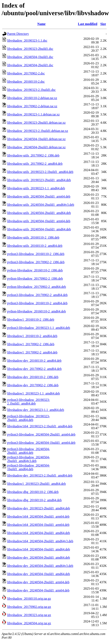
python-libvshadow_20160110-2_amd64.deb (37, 311)
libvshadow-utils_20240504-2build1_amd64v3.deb (41, 205)
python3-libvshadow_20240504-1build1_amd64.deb (29, 467)
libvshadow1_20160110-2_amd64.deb (32, 336)
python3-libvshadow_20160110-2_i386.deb (36, 254)
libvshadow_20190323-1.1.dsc (27, 41)
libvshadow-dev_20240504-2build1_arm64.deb (38, 582)
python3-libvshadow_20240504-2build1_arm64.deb (41, 434)
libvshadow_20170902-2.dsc (26, 73)
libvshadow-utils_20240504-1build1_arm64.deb (39, 221)
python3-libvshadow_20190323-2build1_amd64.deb (29, 418)
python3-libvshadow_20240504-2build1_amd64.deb (29, 451)
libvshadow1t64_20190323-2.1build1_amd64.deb (40, 426)
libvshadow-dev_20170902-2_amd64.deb (34, 369)
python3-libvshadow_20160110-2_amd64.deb (37, 303)
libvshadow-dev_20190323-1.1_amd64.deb (36, 410)
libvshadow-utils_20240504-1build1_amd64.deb (39, 229)
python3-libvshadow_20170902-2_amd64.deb (37, 295)
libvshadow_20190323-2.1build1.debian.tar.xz (38, 131)
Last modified (88, 24)
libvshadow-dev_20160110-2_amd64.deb (34, 361)
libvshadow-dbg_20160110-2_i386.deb (33, 492)
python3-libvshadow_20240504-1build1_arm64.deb (41, 443)
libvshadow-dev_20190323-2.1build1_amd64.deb (40, 475)
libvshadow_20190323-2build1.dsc (30, 49)
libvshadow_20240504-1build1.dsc (30, 57)
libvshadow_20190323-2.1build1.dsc (31, 90)
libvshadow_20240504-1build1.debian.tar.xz (36, 139)
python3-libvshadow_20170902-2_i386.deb (36, 262)
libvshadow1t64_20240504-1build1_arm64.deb (38, 525)
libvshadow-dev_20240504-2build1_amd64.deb (39, 558)
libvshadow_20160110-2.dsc (26, 82)
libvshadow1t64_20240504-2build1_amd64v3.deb (40, 541)
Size (103, 24)
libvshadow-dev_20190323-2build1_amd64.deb (39, 508)
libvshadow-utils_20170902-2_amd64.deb (35, 164)
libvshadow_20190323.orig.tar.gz (29, 615)
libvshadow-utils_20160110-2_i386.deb (33, 237)
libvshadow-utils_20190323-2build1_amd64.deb (39, 180)
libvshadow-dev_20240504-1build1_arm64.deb (38, 590)
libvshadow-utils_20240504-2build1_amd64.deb (39, 213)
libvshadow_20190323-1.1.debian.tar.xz (33, 114)
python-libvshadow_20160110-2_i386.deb (35, 270)
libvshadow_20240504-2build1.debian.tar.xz (36, 147)
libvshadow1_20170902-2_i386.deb (31, 344)
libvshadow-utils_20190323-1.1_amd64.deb (36, 188)
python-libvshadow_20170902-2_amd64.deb (37, 287)
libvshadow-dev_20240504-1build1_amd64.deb (39, 574)
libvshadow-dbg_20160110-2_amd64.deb (34, 500)
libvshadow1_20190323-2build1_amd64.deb (37, 484)
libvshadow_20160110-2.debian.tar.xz (32, 98)
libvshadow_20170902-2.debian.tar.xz (32, 106)
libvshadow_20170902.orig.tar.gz (29, 607)
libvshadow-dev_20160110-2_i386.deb (33, 377)
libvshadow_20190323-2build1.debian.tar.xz (36, 123)
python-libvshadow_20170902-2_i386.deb (35, 279)
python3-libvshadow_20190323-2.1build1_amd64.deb (29, 402)
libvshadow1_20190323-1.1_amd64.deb (34, 393)
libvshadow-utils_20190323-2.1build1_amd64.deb (40, 172)
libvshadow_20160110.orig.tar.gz (29, 599)
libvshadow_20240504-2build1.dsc (30, 65)
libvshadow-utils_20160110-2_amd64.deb (35, 246)
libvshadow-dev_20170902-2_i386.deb (33, 385)
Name (42, 24)
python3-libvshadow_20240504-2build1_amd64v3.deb (29, 459)
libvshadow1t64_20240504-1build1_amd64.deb (39, 549)
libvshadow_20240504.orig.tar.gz (29, 623)
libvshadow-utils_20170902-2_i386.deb (33, 155)
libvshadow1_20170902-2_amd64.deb (32, 352)
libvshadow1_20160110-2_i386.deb (31, 320)
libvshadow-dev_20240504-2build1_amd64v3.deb (40, 566)
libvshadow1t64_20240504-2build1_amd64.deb (39, 533)
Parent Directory (18, 34)
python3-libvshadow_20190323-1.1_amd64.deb (39, 328)
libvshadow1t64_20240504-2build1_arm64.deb (38, 516)
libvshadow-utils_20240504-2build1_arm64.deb (39, 196)
